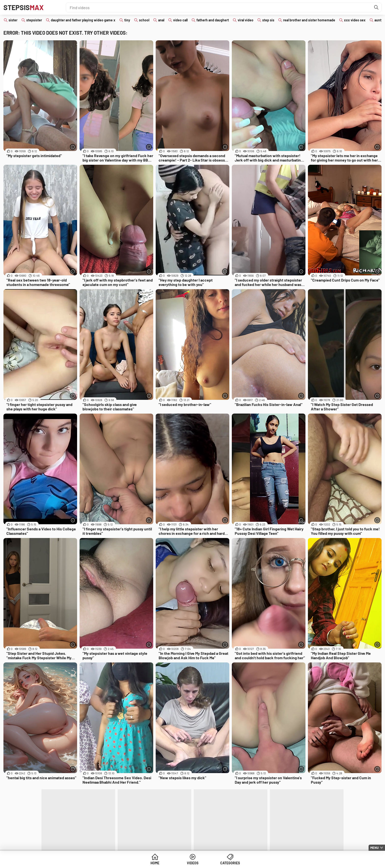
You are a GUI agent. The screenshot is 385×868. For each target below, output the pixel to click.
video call (180, 20)
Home (155, 863)
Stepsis (24, 7)
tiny (127, 20)
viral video (246, 20)
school (144, 20)
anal (161, 20)
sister (13, 20)
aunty (379, 20)
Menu (374, 848)
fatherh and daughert (213, 20)
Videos (193, 863)
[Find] (376, 7)
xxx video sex (355, 20)
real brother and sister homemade (309, 20)
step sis (268, 20)
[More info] (73, 147)
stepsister (34, 20)
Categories (230, 863)
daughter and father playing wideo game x (83, 20)
